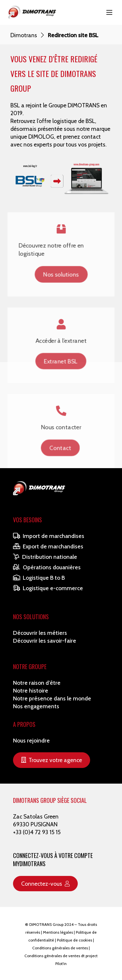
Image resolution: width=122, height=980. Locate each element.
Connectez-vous (45, 884)
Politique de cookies (75, 940)
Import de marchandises (49, 536)
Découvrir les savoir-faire (45, 641)
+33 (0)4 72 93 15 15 (37, 832)
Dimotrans (24, 35)
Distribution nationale (45, 557)
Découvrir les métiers (40, 633)
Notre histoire (31, 690)
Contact (60, 454)
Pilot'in (61, 964)
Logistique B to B (39, 578)
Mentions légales (58, 932)
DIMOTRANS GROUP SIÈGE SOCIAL (50, 800)
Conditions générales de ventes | (61, 948)
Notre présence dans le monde (52, 698)
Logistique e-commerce (48, 588)
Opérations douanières (47, 567)
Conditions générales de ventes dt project (61, 956)
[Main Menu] (109, 12)
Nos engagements (36, 706)
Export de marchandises (48, 546)
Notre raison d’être (37, 683)
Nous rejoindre (31, 740)
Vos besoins (27, 520)
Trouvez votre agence (52, 760)
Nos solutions (61, 270)
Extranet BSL (61, 362)
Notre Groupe (30, 666)
